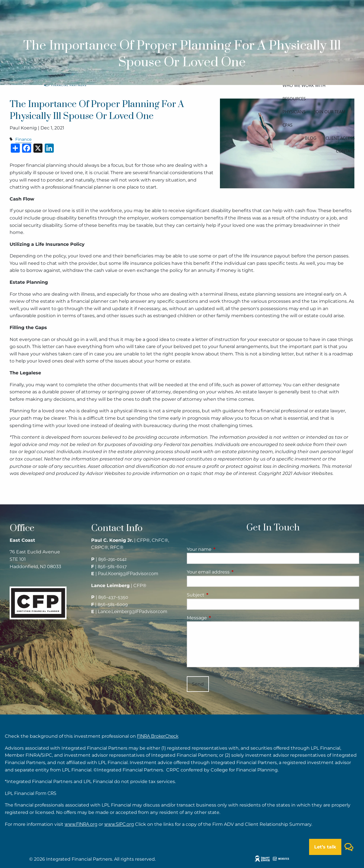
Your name (223, 549)
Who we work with (304, 85)
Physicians (294, 112)
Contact (345, 151)
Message (220, 618)
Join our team (330, 112)
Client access (340, 138)
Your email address (232, 572)
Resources (294, 99)
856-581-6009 (113, 604)
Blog (311, 138)
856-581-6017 (112, 567)
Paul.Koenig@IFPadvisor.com (128, 574)
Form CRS (46, 793)
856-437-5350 (113, 597)
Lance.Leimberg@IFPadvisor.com (133, 612)
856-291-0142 (112, 559)
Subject (219, 595)
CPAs (287, 125)
